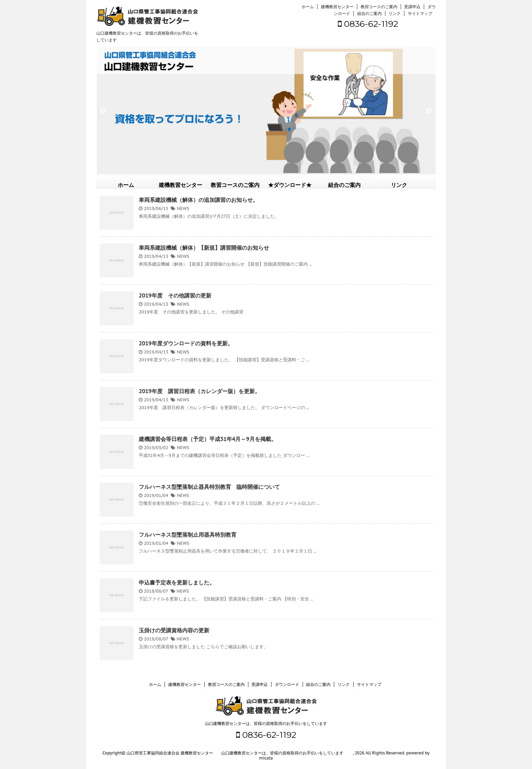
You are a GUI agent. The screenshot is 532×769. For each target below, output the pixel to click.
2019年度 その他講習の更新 (175, 295)
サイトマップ (420, 13)
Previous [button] (103, 111)
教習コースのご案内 (379, 7)
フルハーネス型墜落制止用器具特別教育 (188, 535)
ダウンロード (287, 684)
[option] (266, 111)
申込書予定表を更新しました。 (177, 582)
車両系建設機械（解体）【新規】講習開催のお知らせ (204, 248)
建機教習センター (337, 7)
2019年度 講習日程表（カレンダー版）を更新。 (199, 391)
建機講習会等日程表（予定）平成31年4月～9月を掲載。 (208, 439)
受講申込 (412, 7)
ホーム (308, 7)
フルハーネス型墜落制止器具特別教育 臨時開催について (209, 487)
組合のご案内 (369, 13)
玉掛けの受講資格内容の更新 (174, 630)
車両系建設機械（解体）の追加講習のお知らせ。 (198, 200)
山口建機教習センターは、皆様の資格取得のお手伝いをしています (266, 723)
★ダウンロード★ (290, 185)
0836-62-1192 (368, 24)
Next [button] (429, 111)
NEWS (183, 208)
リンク (395, 13)
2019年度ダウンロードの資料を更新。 (186, 343)
